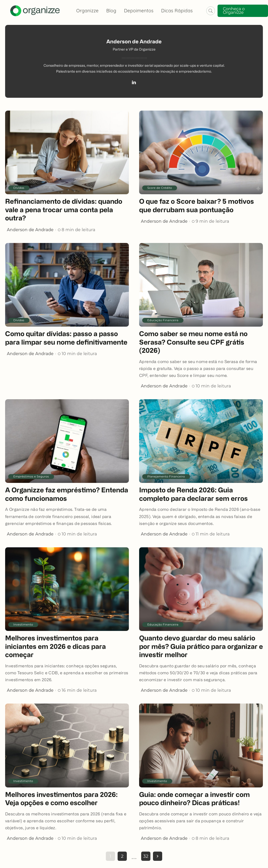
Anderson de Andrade (30, 230)
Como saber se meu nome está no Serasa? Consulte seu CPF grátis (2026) (193, 343)
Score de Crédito (160, 188)
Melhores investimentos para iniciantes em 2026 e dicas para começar (55, 647)
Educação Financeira (163, 320)
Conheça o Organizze (234, 11)
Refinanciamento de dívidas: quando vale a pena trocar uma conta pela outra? (64, 210)
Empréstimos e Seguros (31, 476)
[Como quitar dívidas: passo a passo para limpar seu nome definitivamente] (67, 285)
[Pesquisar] (211, 11)
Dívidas (19, 188)
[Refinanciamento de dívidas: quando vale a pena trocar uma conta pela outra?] (67, 152)
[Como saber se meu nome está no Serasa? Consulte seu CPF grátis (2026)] (201, 285)
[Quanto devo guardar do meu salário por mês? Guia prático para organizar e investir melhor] (201, 589)
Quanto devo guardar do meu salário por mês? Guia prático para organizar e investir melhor (201, 647)
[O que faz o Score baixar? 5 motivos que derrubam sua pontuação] (201, 152)
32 (146, 856)
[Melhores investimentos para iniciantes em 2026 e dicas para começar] (67, 589)
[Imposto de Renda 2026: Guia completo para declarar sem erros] (201, 441)
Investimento (23, 625)
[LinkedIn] (134, 83)
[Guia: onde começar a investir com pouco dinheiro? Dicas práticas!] (201, 745)
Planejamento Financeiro (166, 476)
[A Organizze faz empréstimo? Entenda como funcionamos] (67, 441)
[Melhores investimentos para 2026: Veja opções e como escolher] (67, 745)
